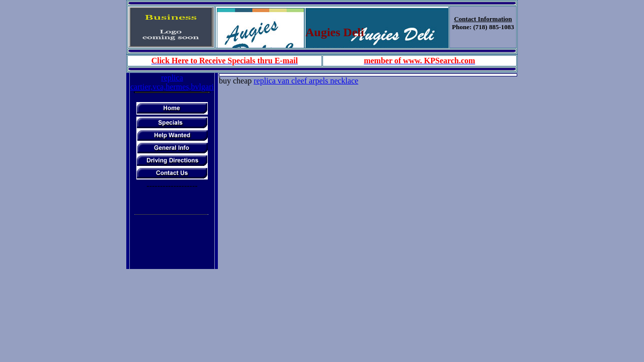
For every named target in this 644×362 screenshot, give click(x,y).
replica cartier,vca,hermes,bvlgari (172, 82)
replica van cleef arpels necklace (306, 81)
